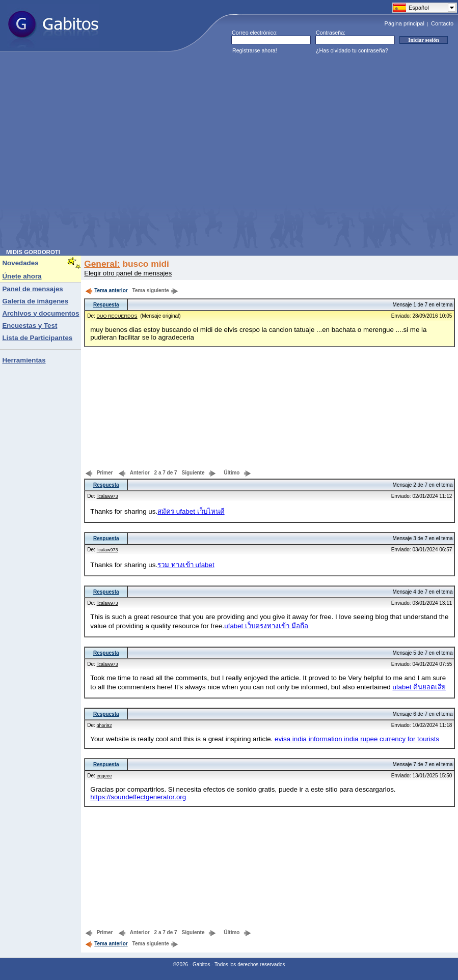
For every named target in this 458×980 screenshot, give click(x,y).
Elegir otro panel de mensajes (128, 273)
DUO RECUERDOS (117, 316)
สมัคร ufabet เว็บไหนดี (191, 511)
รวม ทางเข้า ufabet (186, 565)
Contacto (442, 23)
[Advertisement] (96, 153)
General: (102, 264)
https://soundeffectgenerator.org (138, 797)
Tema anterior (106, 290)
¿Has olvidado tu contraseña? (352, 50)
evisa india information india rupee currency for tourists (357, 739)
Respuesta (106, 305)
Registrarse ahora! (255, 50)
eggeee (104, 776)
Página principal (405, 23)
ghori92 (104, 725)
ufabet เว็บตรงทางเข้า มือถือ (266, 626)
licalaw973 (107, 496)
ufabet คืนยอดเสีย (419, 687)
